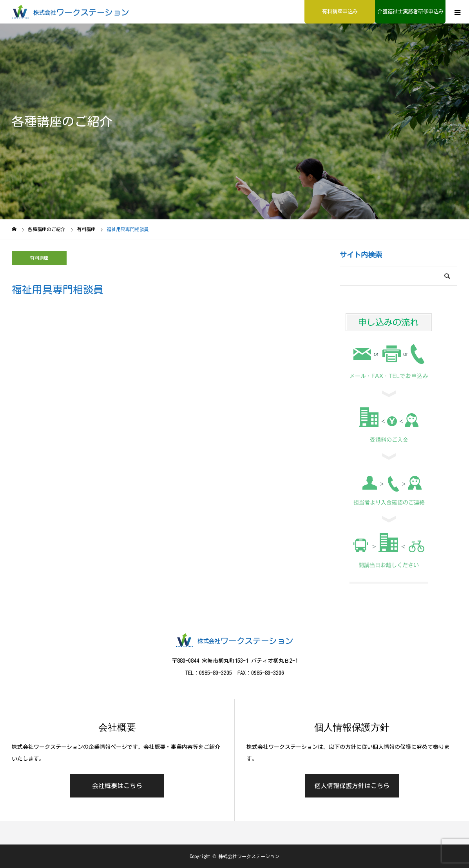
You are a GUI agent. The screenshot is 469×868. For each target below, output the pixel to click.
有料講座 (39, 258)
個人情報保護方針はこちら (352, 786)
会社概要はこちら (117, 786)
